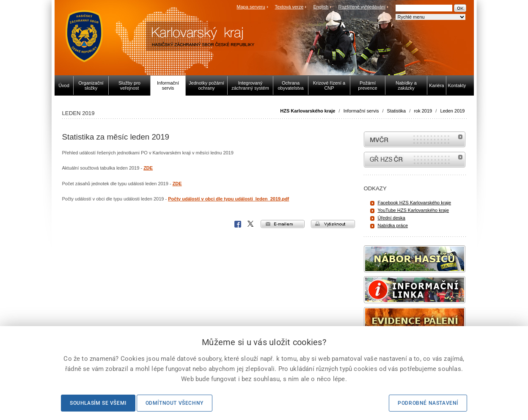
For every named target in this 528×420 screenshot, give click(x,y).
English (321, 7)
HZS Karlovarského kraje (308, 111)
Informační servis (361, 111)
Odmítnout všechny (175, 403)
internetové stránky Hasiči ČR (415, 160)
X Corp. (251, 224)
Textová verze (289, 7)
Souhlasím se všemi (98, 403)
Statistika (397, 111)
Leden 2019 (452, 111)
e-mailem (283, 224)
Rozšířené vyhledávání (362, 7)
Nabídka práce (393, 225)
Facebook (238, 224)
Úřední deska (392, 218)
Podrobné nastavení (428, 403)
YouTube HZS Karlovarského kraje (414, 210)
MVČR (415, 139)
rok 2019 (423, 111)
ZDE (148, 168)
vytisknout (333, 224)
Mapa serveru (251, 7)
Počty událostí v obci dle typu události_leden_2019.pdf (228, 199)
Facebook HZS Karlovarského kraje (415, 203)
